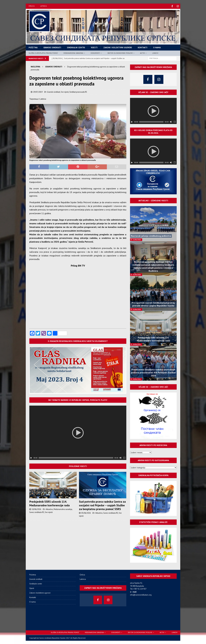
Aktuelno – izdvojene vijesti (153, 200)
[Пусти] (31, 458)
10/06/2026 (36, 509)
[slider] (76, 458)
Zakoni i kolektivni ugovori (118, 47)
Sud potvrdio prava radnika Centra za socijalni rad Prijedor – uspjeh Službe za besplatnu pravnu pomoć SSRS (102, 505)
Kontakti (143, 47)
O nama (157, 47)
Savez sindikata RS (37, 512)
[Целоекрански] (124, 458)
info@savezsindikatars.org (141, 595)
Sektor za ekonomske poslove (120, 53)
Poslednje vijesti (78, 466)
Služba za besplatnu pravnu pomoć (43, 53)
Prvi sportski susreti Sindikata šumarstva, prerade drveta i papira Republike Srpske (153, 304)
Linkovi (155, 53)
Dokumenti (95, 53)
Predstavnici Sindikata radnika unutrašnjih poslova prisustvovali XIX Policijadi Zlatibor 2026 (153, 372)
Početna (33, 47)
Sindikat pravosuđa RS (78, 92)
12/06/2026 (137, 239)
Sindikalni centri (76, 47)
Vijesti (94, 47)
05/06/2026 (86, 513)
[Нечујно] (121, 458)
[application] (78, 432)
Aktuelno (49, 509)
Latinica (43, 6)
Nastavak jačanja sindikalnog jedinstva (151, 236)
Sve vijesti (65, 92)
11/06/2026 (137, 274)
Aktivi (142, 53)
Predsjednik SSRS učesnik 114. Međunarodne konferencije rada (49, 503)
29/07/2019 (38, 92)
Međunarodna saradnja (73, 53)
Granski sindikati (52, 47)
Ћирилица (34, 99)
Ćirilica (32, 6)
